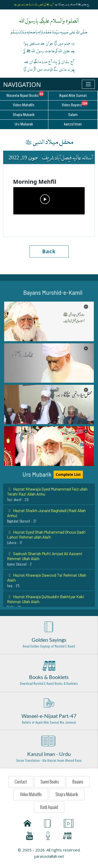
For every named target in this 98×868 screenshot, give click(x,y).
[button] (49, 321)
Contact (21, 782)
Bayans (78, 782)
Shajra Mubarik (67, 794)
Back (49, 251)
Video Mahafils (31, 794)
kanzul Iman (73, 124)
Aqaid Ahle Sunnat (73, 96)
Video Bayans (80, 104)
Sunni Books (50, 782)
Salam (73, 115)
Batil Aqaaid (49, 807)
